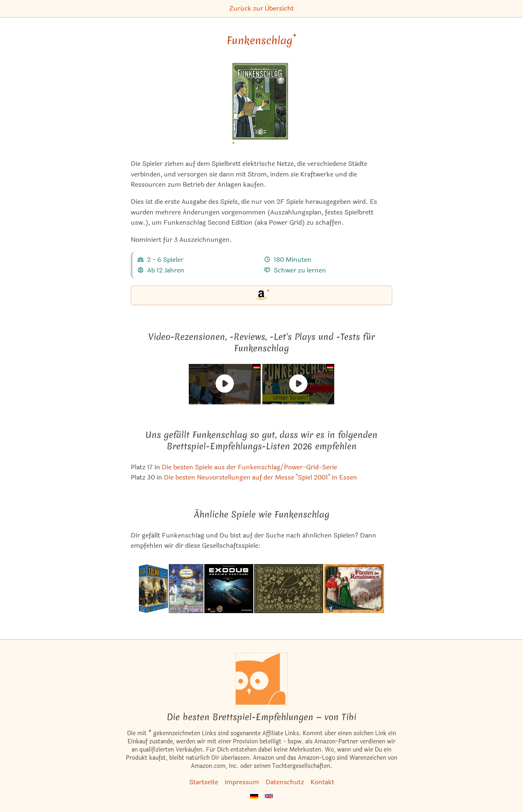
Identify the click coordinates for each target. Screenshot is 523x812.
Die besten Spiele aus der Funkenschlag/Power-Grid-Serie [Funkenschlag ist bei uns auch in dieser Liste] (249, 467)
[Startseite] (261, 679)
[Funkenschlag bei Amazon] (261, 106)
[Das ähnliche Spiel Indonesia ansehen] (289, 589)
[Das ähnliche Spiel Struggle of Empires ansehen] (186, 589)
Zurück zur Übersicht (261, 8)
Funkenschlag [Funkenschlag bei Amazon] (261, 40)
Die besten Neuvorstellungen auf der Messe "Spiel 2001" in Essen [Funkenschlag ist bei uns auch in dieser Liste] (260, 477)
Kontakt (322, 782)
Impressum (242, 782)
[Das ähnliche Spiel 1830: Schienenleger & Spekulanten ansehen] (154, 589)
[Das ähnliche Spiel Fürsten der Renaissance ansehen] (354, 589)
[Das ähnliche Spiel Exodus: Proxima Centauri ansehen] (229, 589)
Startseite (204, 782)
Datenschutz (285, 782)
